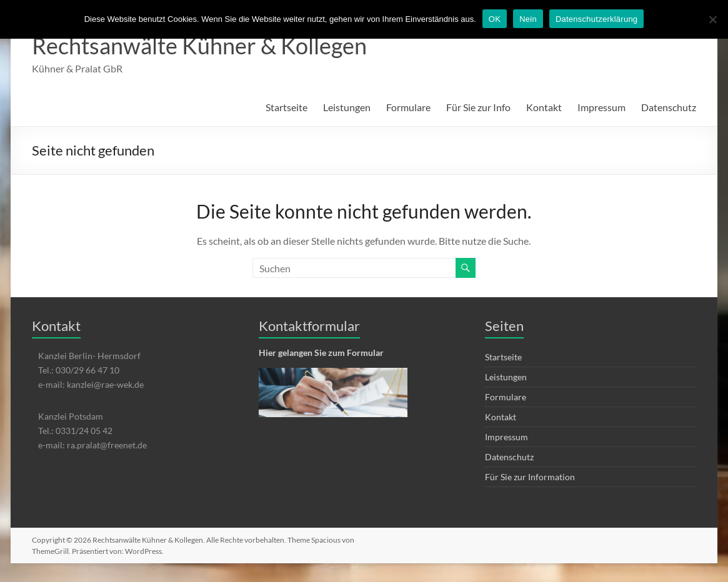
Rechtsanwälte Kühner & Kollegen (199, 46)
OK (495, 19)
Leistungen (347, 107)
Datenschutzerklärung (596, 19)
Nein (528, 19)
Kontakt (544, 107)
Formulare (408, 107)
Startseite (287, 107)
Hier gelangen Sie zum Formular (321, 353)
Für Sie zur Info (478, 107)
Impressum (601, 107)
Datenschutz (669, 107)
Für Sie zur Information (530, 477)
